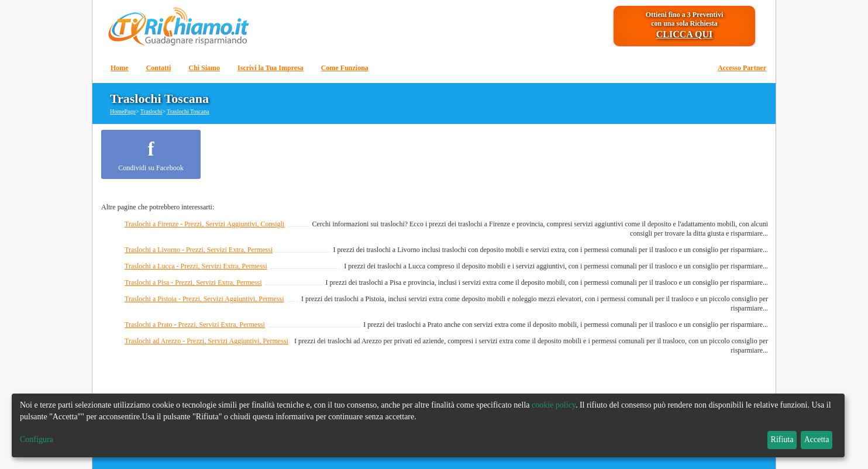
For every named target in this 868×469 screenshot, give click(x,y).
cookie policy (554, 405)
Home (120, 68)
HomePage (123, 111)
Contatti (159, 68)
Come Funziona (345, 68)
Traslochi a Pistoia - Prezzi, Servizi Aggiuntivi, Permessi (204, 299)
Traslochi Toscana (188, 111)
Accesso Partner (742, 68)
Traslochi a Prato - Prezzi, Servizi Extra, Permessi (195, 325)
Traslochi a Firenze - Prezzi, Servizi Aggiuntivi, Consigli (204, 224)
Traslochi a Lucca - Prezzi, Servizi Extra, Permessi (196, 266)
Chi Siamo (204, 68)
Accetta (817, 439)
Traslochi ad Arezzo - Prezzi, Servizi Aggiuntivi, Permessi (206, 341)
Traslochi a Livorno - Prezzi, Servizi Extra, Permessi (199, 250)
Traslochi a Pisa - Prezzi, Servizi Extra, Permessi (193, 282)
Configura (37, 439)
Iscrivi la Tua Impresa (271, 68)
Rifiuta (782, 439)
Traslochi (151, 111)
